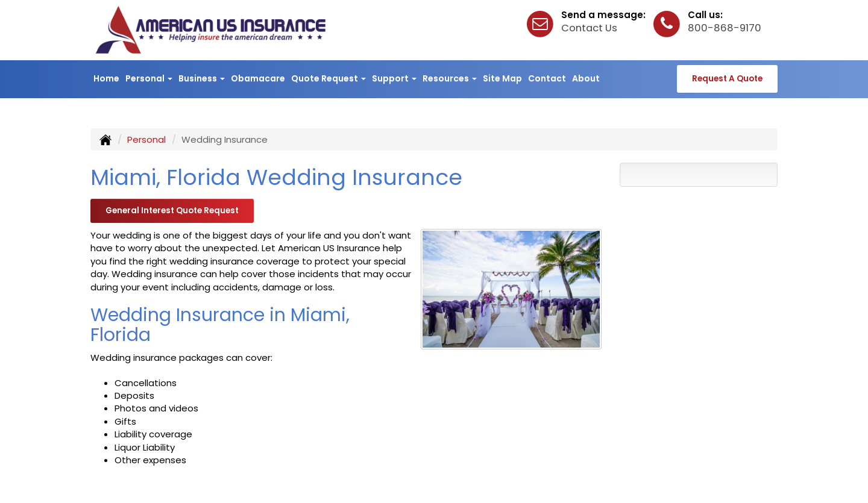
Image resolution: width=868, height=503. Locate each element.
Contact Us (589, 28)
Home (106, 78)
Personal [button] (149, 78)
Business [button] (202, 78)
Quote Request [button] (329, 78)
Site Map (502, 78)
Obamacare (258, 78)
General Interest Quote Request (172, 211)
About (586, 78)
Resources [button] (450, 78)
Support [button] (394, 78)
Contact (547, 78)
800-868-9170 (725, 28)
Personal (146, 139)
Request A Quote (727, 79)
